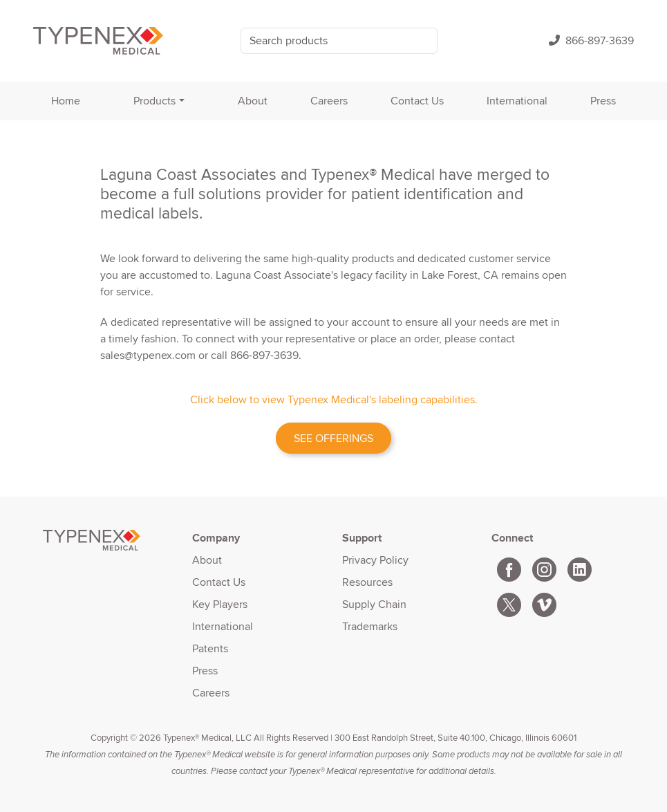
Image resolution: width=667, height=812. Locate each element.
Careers (329, 101)
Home (66, 101)
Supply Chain (374, 604)
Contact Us (417, 101)
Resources (367, 582)
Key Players (220, 604)
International (517, 101)
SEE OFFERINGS (333, 438)
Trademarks (370, 626)
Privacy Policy (375, 560)
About (253, 101)
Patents (210, 648)
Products (154, 101)
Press (603, 101)
